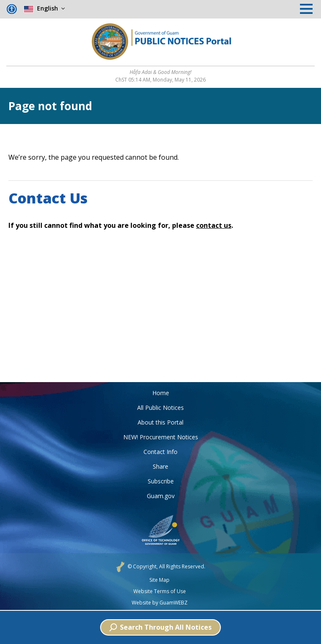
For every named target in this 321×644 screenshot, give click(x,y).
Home (161, 393)
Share (160, 466)
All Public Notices (160, 408)
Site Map (159, 580)
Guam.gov (161, 496)
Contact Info (160, 452)
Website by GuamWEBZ (160, 603)
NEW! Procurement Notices (161, 437)
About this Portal (160, 422)
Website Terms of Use (160, 591)
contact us (214, 225)
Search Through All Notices (160, 627)
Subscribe (161, 481)
